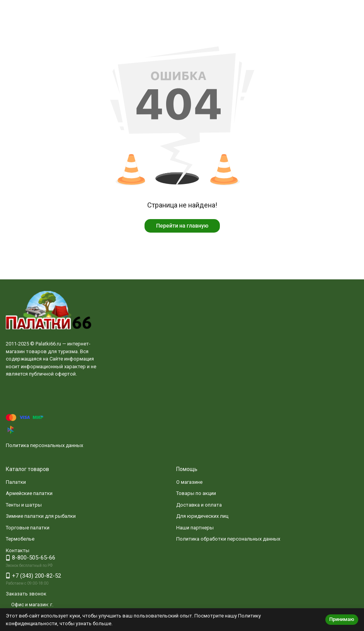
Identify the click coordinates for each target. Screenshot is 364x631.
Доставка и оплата (199, 505)
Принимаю (342, 619)
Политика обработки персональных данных (228, 539)
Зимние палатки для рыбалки (41, 516)
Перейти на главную (182, 226)
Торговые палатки (28, 528)
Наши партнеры (195, 528)
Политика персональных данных (44, 445)
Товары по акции (196, 493)
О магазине (189, 482)
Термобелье (20, 539)
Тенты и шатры (24, 505)
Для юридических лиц (202, 516)
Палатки (16, 482)
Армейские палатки (29, 493)
